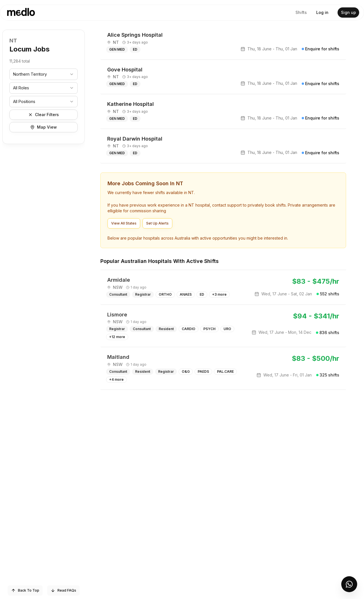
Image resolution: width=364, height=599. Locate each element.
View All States (124, 223)
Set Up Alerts (157, 223)
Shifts (301, 12)
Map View (44, 127)
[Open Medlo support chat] (349, 584)
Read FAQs (63, 590)
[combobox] (44, 74)
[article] (223, 42)
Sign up (349, 12)
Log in (322, 12)
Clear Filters (44, 115)
